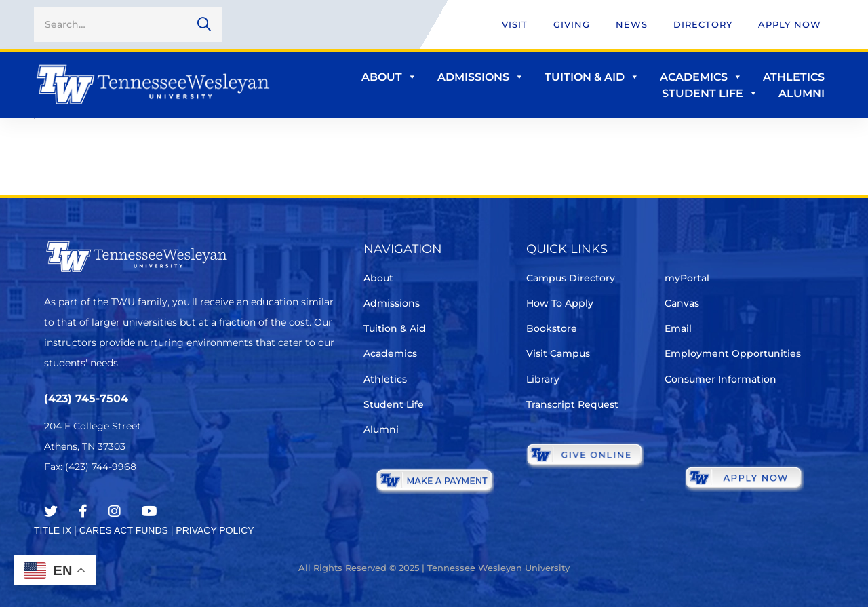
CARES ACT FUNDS (124, 530)
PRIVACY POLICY (215, 530)
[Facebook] (83, 511)
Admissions (481, 77)
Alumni (802, 93)
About (389, 77)
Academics (701, 77)
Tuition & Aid (592, 77)
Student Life (710, 93)
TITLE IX (53, 530)
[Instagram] (115, 511)
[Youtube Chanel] (150, 511)
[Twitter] (51, 511)
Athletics (794, 77)
